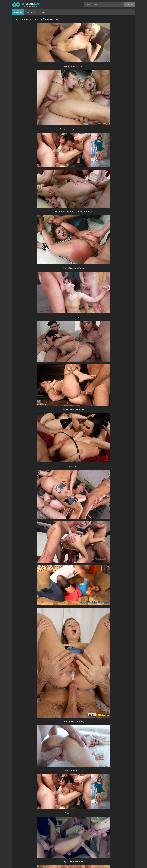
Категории (31, 12)
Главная (18, 12)
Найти (129, 5)
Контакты (45, 12)
